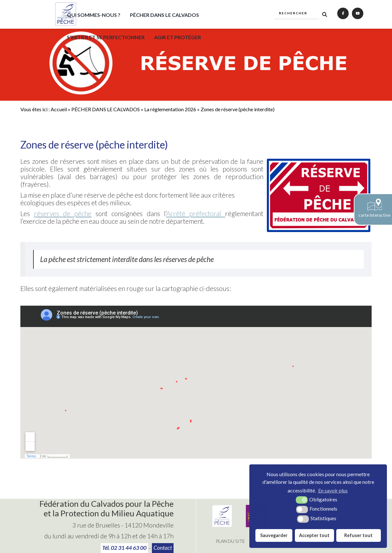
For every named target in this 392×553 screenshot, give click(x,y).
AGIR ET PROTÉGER (178, 37)
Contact (163, 548)
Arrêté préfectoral (196, 213)
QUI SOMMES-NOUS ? (94, 15)
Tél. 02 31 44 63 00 (124, 548)
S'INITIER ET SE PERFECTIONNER (106, 37)
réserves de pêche (63, 213)
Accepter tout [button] (314, 535)
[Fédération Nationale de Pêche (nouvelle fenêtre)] (222, 525)
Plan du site (230, 541)
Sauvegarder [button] (274, 535)
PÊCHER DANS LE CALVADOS (164, 15)
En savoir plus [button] (333, 490)
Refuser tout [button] (358, 535)
